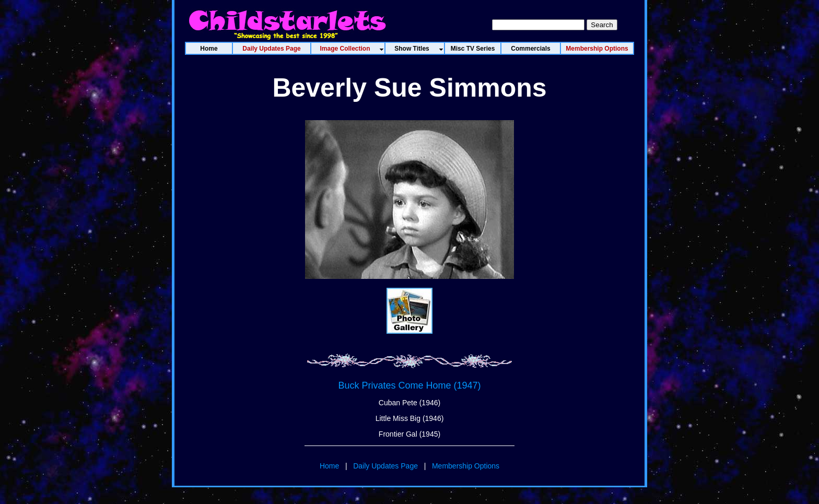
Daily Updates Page (385, 466)
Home (329, 466)
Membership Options (466, 466)
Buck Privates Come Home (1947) (409, 385)
